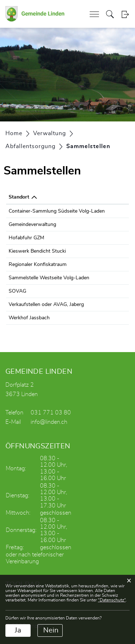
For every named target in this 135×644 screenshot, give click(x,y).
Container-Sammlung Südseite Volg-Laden (57, 211)
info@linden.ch (49, 422)
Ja (18, 630)
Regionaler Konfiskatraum (38, 265)
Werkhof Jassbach (29, 318)
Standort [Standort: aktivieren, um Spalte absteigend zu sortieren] (19, 197)
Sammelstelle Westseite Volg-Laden (49, 278)
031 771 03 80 (51, 413)
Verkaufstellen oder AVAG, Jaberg (46, 305)
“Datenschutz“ (112, 600)
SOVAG (17, 291)
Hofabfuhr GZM (26, 238)
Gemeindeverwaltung (32, 225)
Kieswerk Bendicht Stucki (37, 251)
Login (125, 14)
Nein (51, 630)
